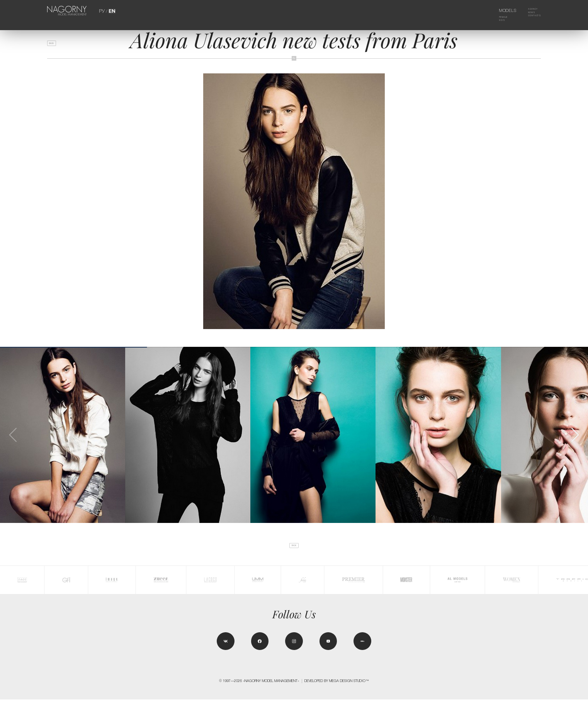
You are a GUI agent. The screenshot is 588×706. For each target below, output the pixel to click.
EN (111, 11)
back (56, 46)
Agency (528, 10)
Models (499, 10)
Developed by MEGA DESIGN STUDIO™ (337, 687)
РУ (102, 11)
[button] (575, 435)
